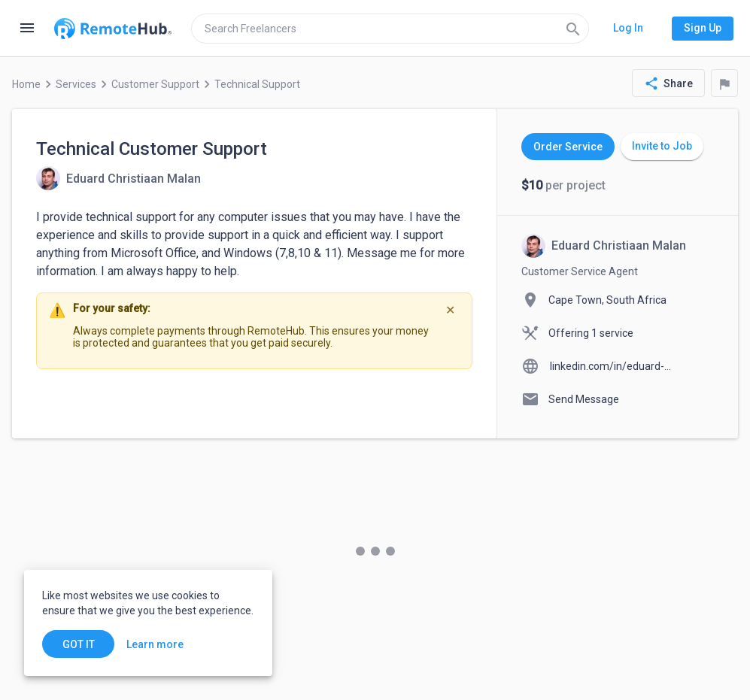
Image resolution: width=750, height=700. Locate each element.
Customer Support (155, 84)
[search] (390, 29)
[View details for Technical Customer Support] (118, 178)
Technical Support (257, 84)
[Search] (573, 29)
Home (26, 84)
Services (76, 84)
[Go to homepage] (113, 29)
